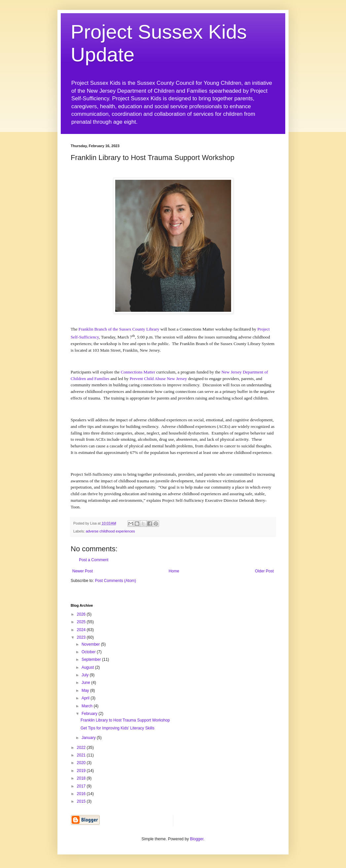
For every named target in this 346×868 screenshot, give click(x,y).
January (89, 738)
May (86, 691)
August (88, 667)
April (86, 698)
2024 (82, 630)
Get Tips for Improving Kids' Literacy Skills (118, 728)
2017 (82, 786)
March (88, 706)
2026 (82, 614)
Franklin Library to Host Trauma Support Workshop (125, 720)
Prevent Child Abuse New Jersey (158, 379)
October (89, 652)
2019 (82, 771)
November (91, 644)
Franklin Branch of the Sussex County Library (119, 329)
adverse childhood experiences (110, 531)
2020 (82, 763)
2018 (82, 778)
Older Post (264, 571)
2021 (82, 755)
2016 (82, 794)
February (90, 714)
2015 (82, 801)
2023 (82, 637)
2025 (82, 622)
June (86, 683)
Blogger (197, 839)
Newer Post (83, 571)
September (92, 659)
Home (174, 571)
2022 (82, 748)
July (86, 675)
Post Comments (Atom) (115, 581)
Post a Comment (94, 560)
